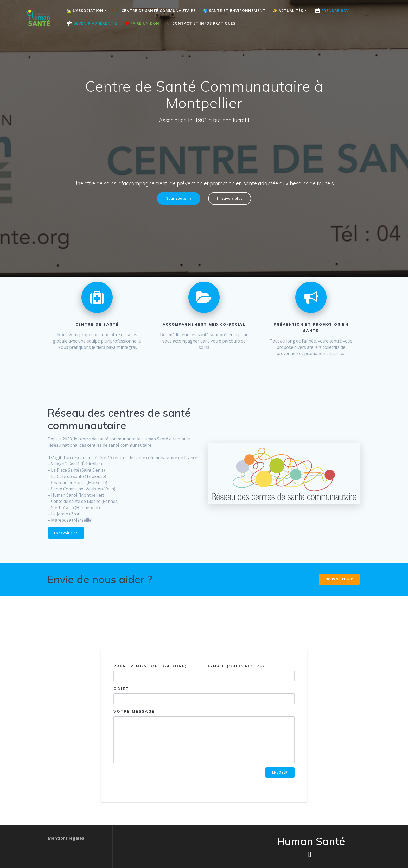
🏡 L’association (85, 11)
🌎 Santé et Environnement (234, 11)
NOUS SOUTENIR (339, 580)
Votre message (204, 737)
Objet (204, 696)
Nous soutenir (177, 199)
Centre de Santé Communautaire (155, 10)
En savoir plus (231, 199)
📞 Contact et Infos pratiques (201, 23)
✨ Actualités (288, 11)
